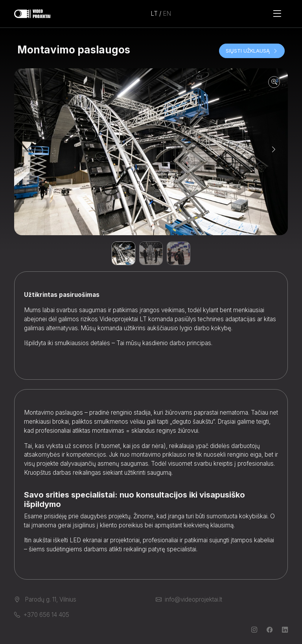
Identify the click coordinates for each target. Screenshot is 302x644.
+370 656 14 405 (42, 615)
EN (167, 14)
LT (154, 14)
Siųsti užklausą (252, 51)
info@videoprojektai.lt (189, 599)
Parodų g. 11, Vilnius (45, 599)
